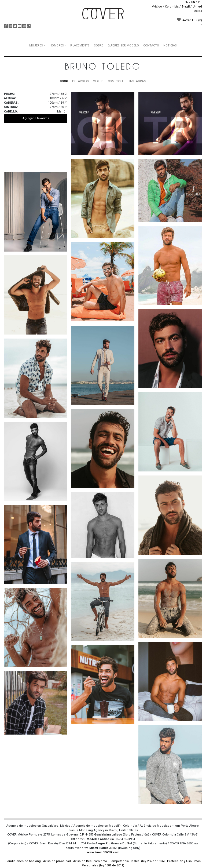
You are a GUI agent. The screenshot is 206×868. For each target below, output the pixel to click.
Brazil (186, 7)
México (157, 7)
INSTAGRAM (138, 81)
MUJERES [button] (36, 46)
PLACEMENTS (80, 46)
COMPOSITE (116, 81)
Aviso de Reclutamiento (90, 861)
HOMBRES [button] (57, 46)
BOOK (64, 81)
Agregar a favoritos (36, 118)
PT (200, 2)
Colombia (172, 7)
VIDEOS (98, 81)
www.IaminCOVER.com (103, 852)
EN (186, 2)
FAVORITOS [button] (190, 20)
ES (193, 2)
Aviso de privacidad (57, 861)
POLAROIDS (80, 81)
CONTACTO (151, 46)
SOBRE (99, 46)
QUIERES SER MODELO (123, 46)
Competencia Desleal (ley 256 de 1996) (137, 861)
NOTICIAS (170, 46)
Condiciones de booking (23, 861)
